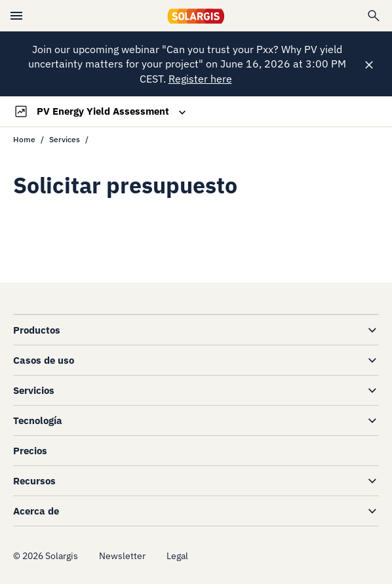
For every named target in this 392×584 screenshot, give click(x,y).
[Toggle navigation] (101, 111)
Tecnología (38, 420)
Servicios (34, 390)
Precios (30, 451)
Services (65, 139)
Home (24, 139)
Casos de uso (44, 360)
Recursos (34, 481)
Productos (37, 330)
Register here (200, 79)
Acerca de (36, 511)
